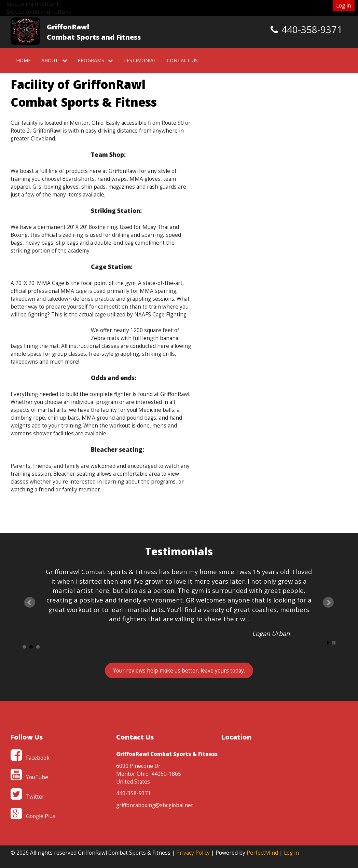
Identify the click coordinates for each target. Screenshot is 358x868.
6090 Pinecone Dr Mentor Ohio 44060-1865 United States (149, 774)
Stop (334, 643)
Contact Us (182, 60)
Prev (30, 602)
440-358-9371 (134, 793)
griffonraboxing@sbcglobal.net (155, 805)
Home (23, 60)
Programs (95, 60)
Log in (344, 6)
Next (328, 602)
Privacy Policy (193, 853)
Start (329, 643)
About (54, 60)
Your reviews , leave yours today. (179, 671)
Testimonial (140, 60)
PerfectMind (262, 853)
